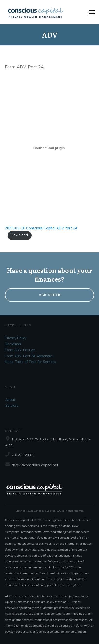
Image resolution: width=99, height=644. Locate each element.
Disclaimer (13, 344)
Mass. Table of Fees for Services (30, 362)
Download (19, 235)
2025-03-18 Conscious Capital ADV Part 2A (41, 228)
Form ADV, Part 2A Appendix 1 (30, 356)
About (10, 400)
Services (12, 405)
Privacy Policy (16, 338)
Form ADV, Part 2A (20, 350)
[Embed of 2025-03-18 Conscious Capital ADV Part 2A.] (49, 148)
